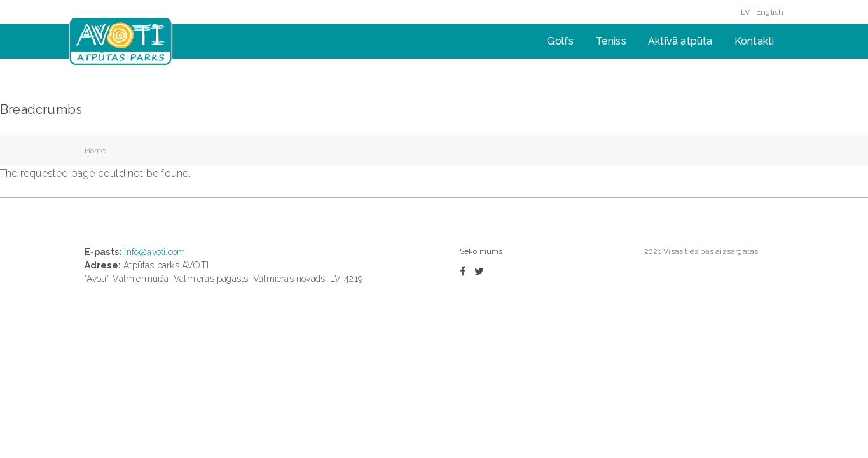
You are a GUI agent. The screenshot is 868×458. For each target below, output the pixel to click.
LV (745, 12)
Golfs (560, 41)
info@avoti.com (155, 252)
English (770, 12)
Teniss (611, 41)
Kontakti (754, 41)
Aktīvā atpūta (680, 41)
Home (95, 151)
